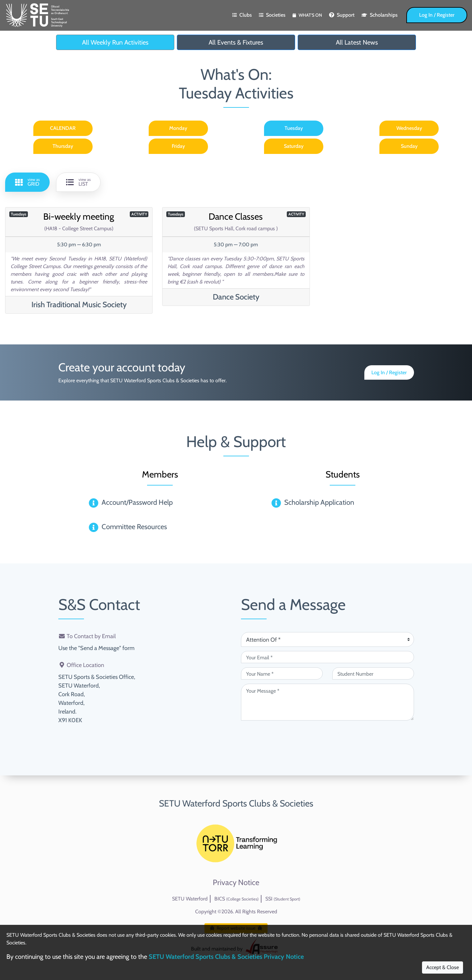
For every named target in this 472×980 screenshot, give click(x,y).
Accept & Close (443, 967)
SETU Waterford (190, 899)
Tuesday (294, 128)
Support (342, 15)
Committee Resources (134, 527)
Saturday (294, 146)
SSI (283, 899)
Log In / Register (437, 15)
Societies (272, 15)
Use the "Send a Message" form (96, 648)
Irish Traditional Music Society (79, 304)
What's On (307, 15)
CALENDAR (63, 128)
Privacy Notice (236, 883)
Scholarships (380, 15)
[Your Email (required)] (327, 657)
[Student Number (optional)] (373, 673)
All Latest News (357, 42)
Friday (178, 146)
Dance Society (236, 297)
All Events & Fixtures (236, 42)
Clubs (242, 15)
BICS (236, 899)
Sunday (409, 146)
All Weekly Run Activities (115, 42)
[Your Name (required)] (282, 673)
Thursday (63, 146)
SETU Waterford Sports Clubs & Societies (236, 803)
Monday (178, 128)
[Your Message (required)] (327, 702)
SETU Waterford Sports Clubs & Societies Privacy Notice (226, 957)
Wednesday (409, 128)
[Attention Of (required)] (327, 639)
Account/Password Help (137, 502)
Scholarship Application (319, 502)
